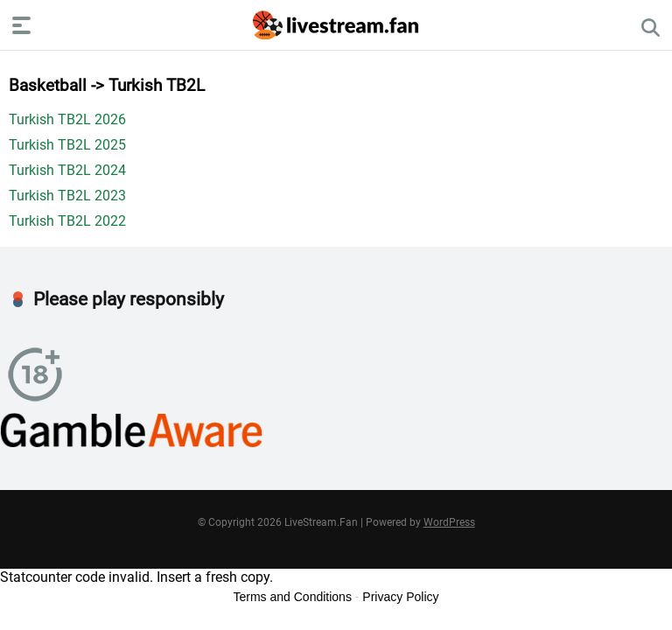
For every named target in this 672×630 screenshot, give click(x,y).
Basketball (48, 86)
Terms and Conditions (293, 597)
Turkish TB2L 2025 (67, 145)
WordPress (449, 522)
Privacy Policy (400, 597)
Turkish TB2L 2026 (67, 119)
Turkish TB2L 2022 (67, 221)
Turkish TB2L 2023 (67, 196)
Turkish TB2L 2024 (67, 170)
